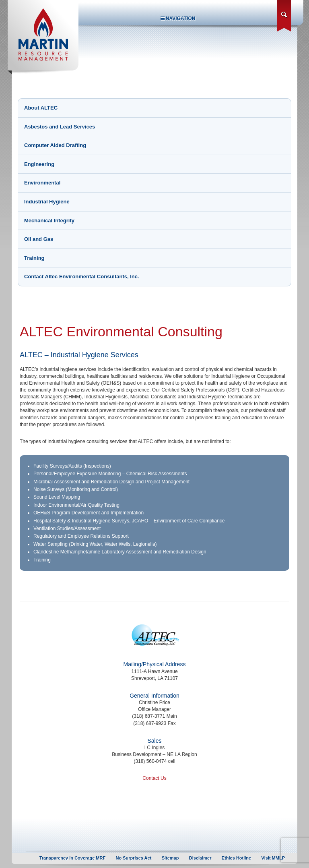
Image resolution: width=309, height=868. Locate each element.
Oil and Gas (39, 239)
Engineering (39, 164)
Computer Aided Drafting (55, 145)
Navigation (178, 19)
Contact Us (154, 778)
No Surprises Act (134, 858)
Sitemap (170, 858)
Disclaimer (200, 858)
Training (34, 258)
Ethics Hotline (236, 858)
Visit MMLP (273, 858)
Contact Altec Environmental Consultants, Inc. (82, 277)
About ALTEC (41, 108)
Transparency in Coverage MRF (72, 858)
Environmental (42, 183)
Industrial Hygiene (47, 202)
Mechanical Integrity (49, 221)
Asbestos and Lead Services (60, 127)
